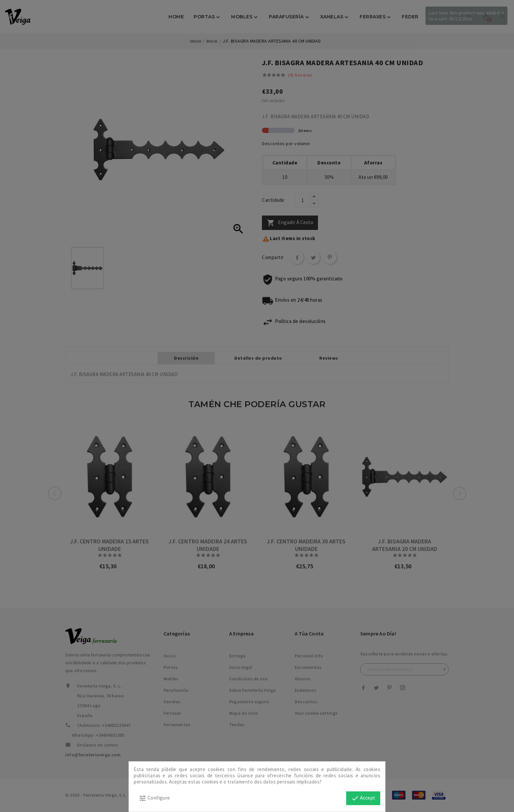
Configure (154, 798)
